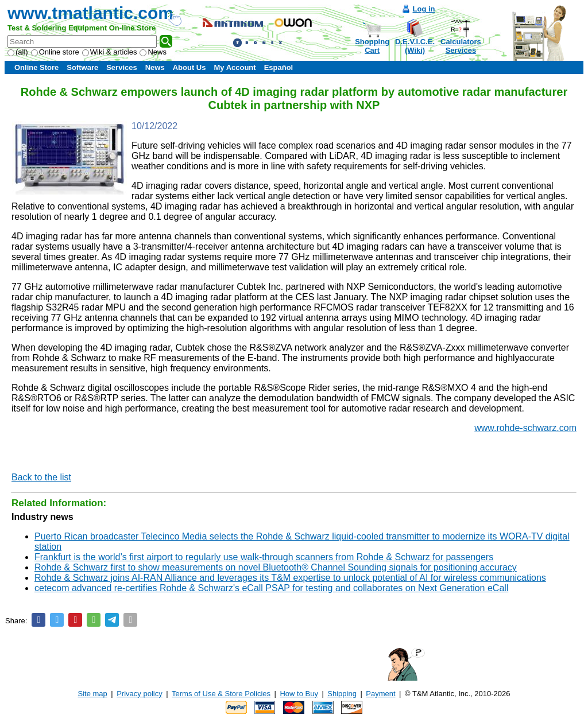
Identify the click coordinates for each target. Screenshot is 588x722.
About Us (189, 67)
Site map (93, 694)
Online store (55, 52)
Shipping (342, 694)
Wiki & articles (110, 52)
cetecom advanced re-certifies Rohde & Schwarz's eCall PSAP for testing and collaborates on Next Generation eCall (271, 588)
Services (122, 67)
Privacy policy (139, 694)
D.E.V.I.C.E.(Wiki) (415, 46)
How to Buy (299, 694)
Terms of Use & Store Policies (221, 694)
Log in (424, 9)
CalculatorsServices (461, 46)
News (153, 52)
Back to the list (41, 477)
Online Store (36, 67)
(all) (18, 52)
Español (279, 67)
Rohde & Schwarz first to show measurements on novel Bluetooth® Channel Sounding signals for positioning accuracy (276, 567)
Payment (380, 694)
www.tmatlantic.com (90, 13)
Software (82, 67)
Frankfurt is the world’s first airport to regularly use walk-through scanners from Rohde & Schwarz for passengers (264, 557)
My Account (235, 67)
